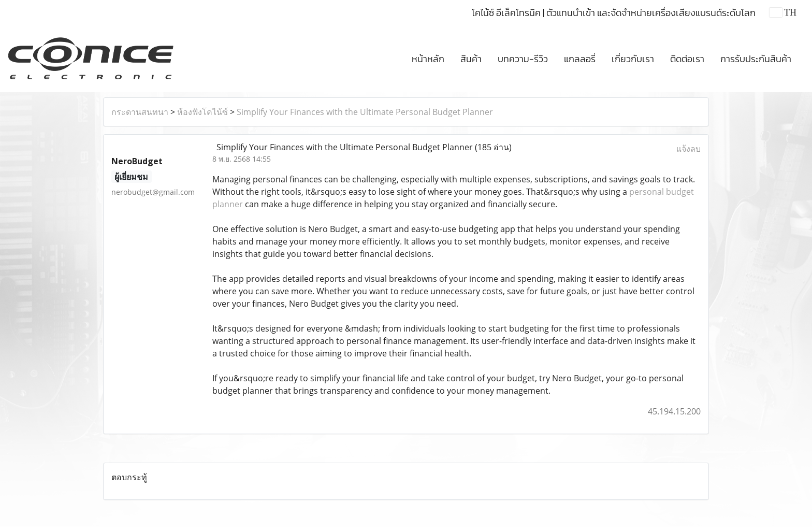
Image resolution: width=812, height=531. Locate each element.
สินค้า (471, 59)
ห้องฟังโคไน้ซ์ (202, 112)
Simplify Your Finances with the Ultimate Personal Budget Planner (365, 112)
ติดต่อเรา (687, 59)
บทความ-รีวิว (523, 59)
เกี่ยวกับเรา (633, 59)
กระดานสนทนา (140, 112)
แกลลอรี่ (580, 59)
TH (783, 12)
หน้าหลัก (428, 59)
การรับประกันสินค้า (756, 59)
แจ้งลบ (688, 149)
